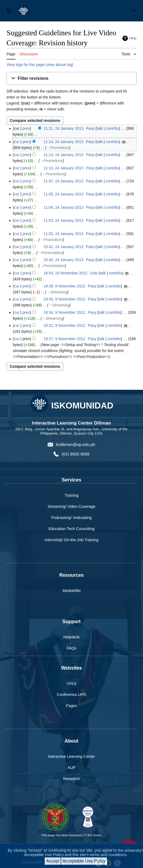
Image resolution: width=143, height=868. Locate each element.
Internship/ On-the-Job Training (71, 540)
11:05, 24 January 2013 (64, 194)
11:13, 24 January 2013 (64, 168)
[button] (71, 79)
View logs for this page (26, 65)
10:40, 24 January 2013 (64, 260)
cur (17, 142)
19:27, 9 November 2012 (64, 339)
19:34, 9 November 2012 (64, 312)
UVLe (71, 683)
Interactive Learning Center (71, 756)
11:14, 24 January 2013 (64, 142)
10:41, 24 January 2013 (64, 247)
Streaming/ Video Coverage (72, 506)
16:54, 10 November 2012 (66, 273)
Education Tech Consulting (71, 529)
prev (26, 128)
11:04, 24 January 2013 (64, 207)
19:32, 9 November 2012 (64, 325)
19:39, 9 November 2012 (64, 286)
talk (100, 128)
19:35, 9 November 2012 (64, 299)
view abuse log (59, 65)
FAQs (71, 648)
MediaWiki (71, 591)
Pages (72, 706)
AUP (71, 768)
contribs (112, 128)
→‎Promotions (58, 148)
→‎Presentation (50, 253)
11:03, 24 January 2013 (64, 220)
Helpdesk (71, 637)
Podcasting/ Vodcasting (71, 518)
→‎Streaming (57, 292)
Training (71, 495)
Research (71, 779)
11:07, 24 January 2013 (64, 181)
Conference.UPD (72, 695)
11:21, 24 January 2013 (64, 128)
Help (133, 38)
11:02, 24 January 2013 (64, 234)
